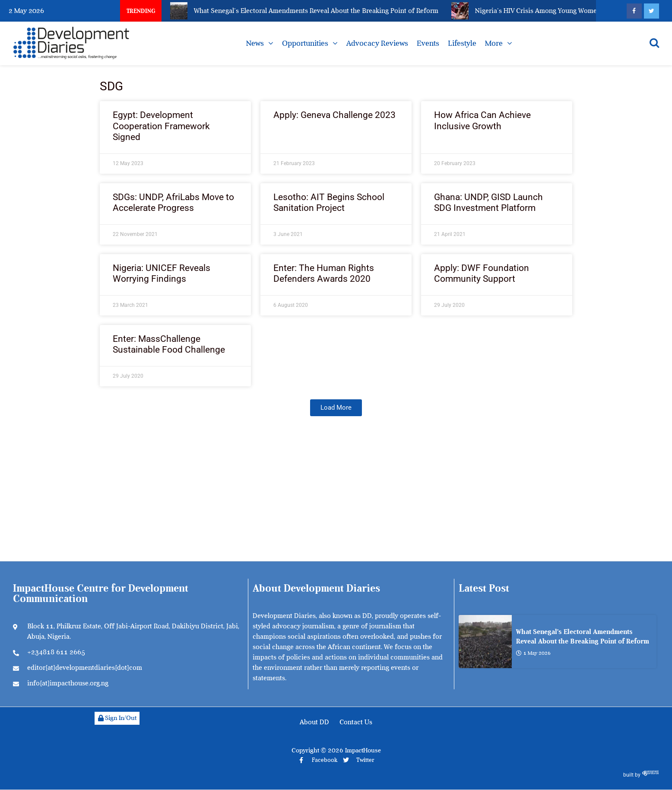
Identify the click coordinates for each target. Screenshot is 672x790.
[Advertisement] (336, 496)
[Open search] (654, 43)
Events (428, 43)
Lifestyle (462, 43)
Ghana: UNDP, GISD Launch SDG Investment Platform (488, 202)
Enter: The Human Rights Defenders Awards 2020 (324, 273)
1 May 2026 (533, 653)
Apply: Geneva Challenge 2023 (334, 115)
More (494, 43)
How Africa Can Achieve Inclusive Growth (482, 120)
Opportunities (305, 43)
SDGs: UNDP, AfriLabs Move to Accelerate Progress (173, 202)
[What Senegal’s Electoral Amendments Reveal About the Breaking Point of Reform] (485, 642)
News (255, 43)
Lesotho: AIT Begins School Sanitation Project (329, 202)
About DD (314, 722)
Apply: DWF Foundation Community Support (482, 273)
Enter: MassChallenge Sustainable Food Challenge (169, 344)
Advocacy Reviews (377, 43)
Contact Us (356, 722)
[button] (336, 408)
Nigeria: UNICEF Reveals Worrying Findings (162, 273)
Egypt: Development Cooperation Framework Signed (161, 126)
